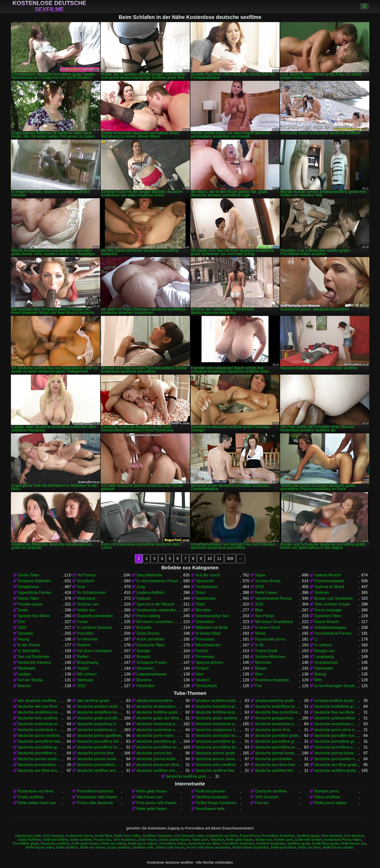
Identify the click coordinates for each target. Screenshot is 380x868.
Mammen (263, 662)
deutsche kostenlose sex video (40, 730)
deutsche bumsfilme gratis (218, 706)
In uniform (323, 645)
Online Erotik (266, 651)
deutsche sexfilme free (215, 771)
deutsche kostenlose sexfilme (99, 730)
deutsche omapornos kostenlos (218, 730)
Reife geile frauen (152, 791)
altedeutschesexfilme (155, 701)
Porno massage (328, 610)
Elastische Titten (151, 645)
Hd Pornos (86, 575)
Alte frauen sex (150, 797)
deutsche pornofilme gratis (159, 741)
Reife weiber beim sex (37, 803)
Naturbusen (206, 598)
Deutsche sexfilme (271, 791)
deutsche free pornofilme (276, 712)
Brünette (144, 628)
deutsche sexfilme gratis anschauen (188, 776)
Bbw (259, 610)
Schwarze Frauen (152, 662)
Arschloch (86, 581)
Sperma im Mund (329, 587)
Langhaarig (324, 657)
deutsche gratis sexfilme (217, 718)
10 (210, 559)
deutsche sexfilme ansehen (159, 771)
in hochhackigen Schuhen (337, 686)
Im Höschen (87, 639)
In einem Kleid (208, 633)
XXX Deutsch (267, 797)
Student (203, 680)
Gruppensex (28, 587)
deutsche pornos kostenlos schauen (159, 759)
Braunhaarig (88, 662)
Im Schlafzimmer (92, 593)
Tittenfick (217, 840)
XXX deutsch (354, 836)
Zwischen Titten (328, 616)
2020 (22, 628)
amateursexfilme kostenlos (337, 701)
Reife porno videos (331, 803)
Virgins (83, 668)
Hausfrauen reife (210, 809)
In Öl (259, 645)
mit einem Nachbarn (94, 651)
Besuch (24, 686)
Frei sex (262, 803)
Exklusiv (144, 598)
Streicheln (145, 668)
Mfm (318, 680)
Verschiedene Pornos (274, 598)
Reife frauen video (40, 847)
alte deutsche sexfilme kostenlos (40, 701)
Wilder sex (86, 610)
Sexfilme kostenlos (212, 797)
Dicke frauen (148, 840)
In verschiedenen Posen (157, 581)
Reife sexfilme (67, 847)
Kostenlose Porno (79, 836)
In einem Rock (267, 628)
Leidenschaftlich (150, 593)
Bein (259, 674)
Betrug (320, 674)
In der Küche (29, 645)
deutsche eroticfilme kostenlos (277, 706)
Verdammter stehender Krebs (159, 610)
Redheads (27, 668)
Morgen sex (325, 651)
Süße (201, 604)
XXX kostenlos (124, 840)
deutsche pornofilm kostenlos (337, 736)
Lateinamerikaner (152, 674)
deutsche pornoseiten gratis (277, 759)
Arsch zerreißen (150, 639)
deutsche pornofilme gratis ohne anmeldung (337, 741)
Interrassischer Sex (213, 616)
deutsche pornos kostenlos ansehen (40, 759)
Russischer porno (270, 639)
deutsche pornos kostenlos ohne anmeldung (99, 759)
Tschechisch (206, 686)
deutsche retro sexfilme (216, 765)
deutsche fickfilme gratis (157, 712)
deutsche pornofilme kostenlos (159, 747)
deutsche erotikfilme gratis (337, 706)
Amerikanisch (326, 662)
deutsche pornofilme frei (98, 741)
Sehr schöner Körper (332, 604)
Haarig (24, 639)
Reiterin (84, 645)
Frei (259, 686)
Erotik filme (104, 836)
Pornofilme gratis (26, 843)
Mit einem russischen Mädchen (159, 622)
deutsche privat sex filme (158, 765)
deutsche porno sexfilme (39, 736)
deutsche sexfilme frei (274, 771)
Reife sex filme (309, 847)
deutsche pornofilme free (39, 741)
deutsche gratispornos (274, 718)
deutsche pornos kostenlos (277, 753)
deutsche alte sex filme (38, 706)
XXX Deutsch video (189, 836)
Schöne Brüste (268, 581)
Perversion (205, 657)
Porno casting (148, 616)
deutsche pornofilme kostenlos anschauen (218, 747)
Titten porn (200, 840)
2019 (259, 587)
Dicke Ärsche (148, 633)
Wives (260, 633)
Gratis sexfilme (31, 797)
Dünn (201, 593)
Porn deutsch (332, 836)
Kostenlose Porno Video (342, 840)
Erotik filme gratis (325, 843)
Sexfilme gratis (308, 836)
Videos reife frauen (170, 847)
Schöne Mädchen (270, 657)
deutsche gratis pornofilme (99, 718)
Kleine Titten (29, 598)
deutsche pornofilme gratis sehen (40, 747)
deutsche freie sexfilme (38, 718)
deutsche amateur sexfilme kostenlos (99, 706)
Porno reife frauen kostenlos (208, 847)
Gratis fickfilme (29, 840)
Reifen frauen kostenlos (216, 803)
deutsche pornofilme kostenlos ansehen (277, 747)
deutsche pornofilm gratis (277, 736)
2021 (259, 604)
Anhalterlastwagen (331, 628)
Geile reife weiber (308, 840)
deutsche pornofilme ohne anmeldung (337, 747)
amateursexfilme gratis (275, 701)
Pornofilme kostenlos (95, 791)
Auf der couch (208, 575)
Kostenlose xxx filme (36, 791)
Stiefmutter (324, 668)
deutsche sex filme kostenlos (40, 771)
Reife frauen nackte (338, 847)
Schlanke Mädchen (34, 581)
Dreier (23, 610)
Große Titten (29, 575)
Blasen (261, 668)
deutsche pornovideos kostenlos (99, 765)
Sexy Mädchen (149, 575)
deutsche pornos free (95, 753)
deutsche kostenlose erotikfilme (40, 724)
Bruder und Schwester (334, 598)
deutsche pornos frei (154, 753)
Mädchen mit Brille (212, 628)
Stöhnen (322, 593)
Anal (81, 587)
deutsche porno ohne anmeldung (337, 730)
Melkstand (86, 598)
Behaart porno (327, 791)
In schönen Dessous (95, 628)
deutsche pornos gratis (216, 753)
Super (260, 575)
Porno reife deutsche (95, 803)
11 (219, 559)
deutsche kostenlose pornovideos (277, 724)
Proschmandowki (329, 581)
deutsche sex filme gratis (336, 765)
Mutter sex (263, 840)
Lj (316, 639)
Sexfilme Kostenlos (157, 836)
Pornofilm (85, 633)
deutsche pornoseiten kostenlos (337, 759)
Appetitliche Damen (35, 593)
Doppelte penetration (95, 616)
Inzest (82, 622)
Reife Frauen (266, 593)
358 (230, 559)
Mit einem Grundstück (274, 622)
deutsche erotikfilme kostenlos (40, 712)
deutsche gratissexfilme (335, 718)
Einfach (202, 668)
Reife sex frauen (93, 847)
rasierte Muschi (328, 575)
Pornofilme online (173, 843)
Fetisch (202, 651)
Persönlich (146, 686)
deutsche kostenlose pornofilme (159, 724)
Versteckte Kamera (34, 662)
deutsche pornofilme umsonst (40, 753)
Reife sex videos (113, 843)
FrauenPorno (250, 836)
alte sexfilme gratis (93, 701)
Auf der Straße (31, 680)
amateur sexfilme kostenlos (218, 701)
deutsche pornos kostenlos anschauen (337, 753)
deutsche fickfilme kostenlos (218, 712)
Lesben (24, 674)
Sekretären (205, 622)
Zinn (22, 622)
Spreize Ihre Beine (34, 616)
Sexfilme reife (143, 847)
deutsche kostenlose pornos (218, 724)
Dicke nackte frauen (175, 840)
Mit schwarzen (208, 645)
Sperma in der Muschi (155, 604)
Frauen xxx (102, 840)
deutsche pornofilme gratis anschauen (218, 741)
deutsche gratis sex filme (158, 718)
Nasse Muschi (327, 622)
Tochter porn (283, 840)
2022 (81, 686)
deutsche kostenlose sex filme (337, 724)
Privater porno (30, 604)
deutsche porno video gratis (159, 736)
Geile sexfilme (81, 840)
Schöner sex (88, 604)
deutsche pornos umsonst (218, 759)
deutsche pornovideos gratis (40, 765)
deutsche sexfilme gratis (335, 771)
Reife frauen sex (353, 843)
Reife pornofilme (284, 847)
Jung (141, 587)
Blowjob (143, 657)
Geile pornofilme (55, 840)
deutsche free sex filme (335, 712)
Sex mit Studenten (34, 657)
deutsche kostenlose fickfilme (99, 724)
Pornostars (205, 639)
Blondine (203, 610)
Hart (200, 674)
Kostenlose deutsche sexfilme (49, 6)
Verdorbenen (207, 587)
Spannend (205, 581)
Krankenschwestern (272, 680)
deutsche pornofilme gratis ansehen (277, 741)
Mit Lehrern (87, 674)
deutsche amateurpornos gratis (159, 706)
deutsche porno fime (273, 730)
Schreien (26, 633)
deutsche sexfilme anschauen (99, 771)
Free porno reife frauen (156, 803)
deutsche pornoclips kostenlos (218, 736)
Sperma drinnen (210, 662)
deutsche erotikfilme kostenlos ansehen (99, 712)
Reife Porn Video (127, 836)
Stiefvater (85, 680)
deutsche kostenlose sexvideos (159, 730)
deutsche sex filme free (275, 765)
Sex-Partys (265, 616)
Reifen (83, 657)
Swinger (144, 651)
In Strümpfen (29, 651)
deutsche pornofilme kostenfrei (99, 747)
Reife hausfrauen (211, 791)
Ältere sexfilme (327, 797)
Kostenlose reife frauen (97, 797)
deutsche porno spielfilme (99, 736)
